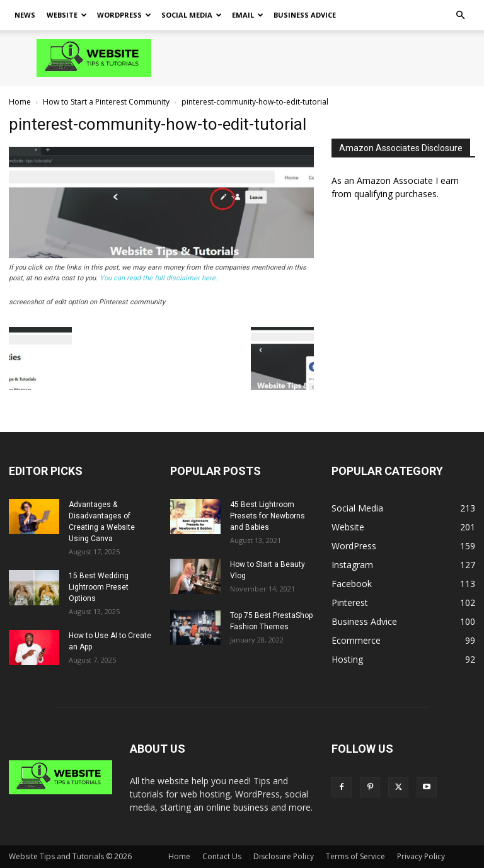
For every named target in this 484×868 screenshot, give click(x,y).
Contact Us (222, 856)
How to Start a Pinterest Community (106, 102)
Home (20, 102)
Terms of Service (355, 856)
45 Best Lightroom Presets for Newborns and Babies (268, 516)
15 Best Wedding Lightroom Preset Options (99, 587)
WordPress (124, 15)
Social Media (192, 15)
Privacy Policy (421, 856)
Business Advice (305, 15)
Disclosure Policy (284, 856)
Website (67, 15)
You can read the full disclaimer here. (158, 278)
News (25, 15)
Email (248, 15)
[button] (460, 15)
